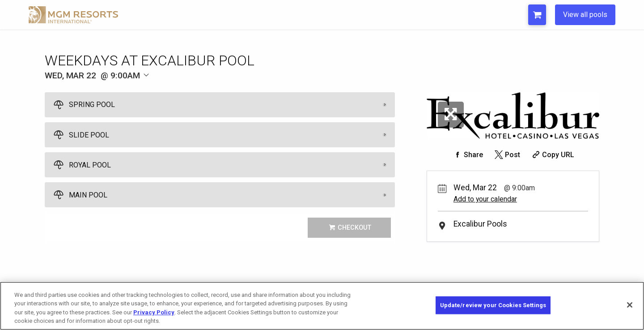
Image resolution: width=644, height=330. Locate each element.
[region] (322, 306)
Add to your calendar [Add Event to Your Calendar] (485, 199)
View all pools (585, 15)
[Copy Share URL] (552, 155)
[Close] (630, 305)
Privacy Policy (154, 312)
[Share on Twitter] (506, 155)
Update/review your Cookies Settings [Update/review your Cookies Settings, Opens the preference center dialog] (493, 305)
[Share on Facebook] (467, 155)
